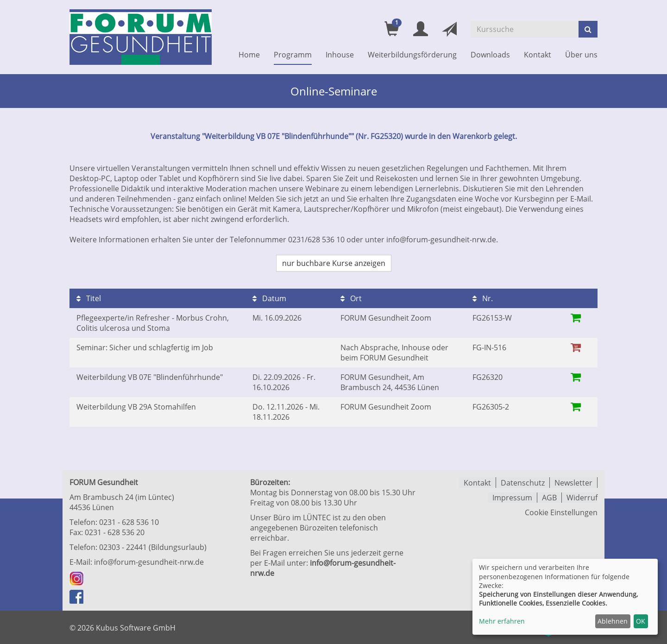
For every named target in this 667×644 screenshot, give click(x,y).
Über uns (581, 55)
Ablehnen (613, 621)
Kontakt (538, 55)
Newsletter (573, 482)
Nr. (483, 298)
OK (641, 621)
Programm (293, 55)
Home (249, 55)
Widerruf (582, 497)
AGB (549, 497)
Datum (269, 298)
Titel (89, 298)
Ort (351, 298)
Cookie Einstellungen (561, 512)
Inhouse (340, 55)
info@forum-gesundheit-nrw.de (149, 562)
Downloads (490, 55)
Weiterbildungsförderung (412, 55)
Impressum (512, 497)
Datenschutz (523, 482)
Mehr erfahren (502, 621)
